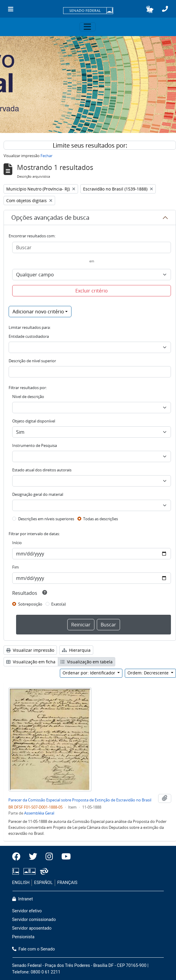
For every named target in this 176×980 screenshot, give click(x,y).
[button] (150, 9)
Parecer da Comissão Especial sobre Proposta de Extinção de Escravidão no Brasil (80, 800)
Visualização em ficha (31, 662)
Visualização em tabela (87, 662)
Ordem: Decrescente (149, 673)
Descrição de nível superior (32, 361)
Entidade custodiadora (29, 336)
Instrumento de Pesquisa (35, 445)
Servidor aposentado (32, 928)
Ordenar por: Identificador (89, 673)
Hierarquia (76, 650)
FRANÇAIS (67, 883)
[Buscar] (92, 247)
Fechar (46, 156)
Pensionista (23, 937)
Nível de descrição (28, 397)
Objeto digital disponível (34, 421)
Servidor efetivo (27, 911)
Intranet (23, 899)
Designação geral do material (38, 494)
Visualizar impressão (30, 650)
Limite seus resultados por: (90, 145)
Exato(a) (59, 604)
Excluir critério (92, 291)
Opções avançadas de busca (50, 217)
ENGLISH (21, 883)
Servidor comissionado (34, 920)
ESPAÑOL (43, 883)
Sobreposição (30, 604)
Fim (15, 567)
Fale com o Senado (34, 949)
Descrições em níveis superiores (46, 519)
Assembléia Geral (39, 813)
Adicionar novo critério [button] (38, 312)
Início (17, 543)
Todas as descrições (101, 519)
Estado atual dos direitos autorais (42, 470)
